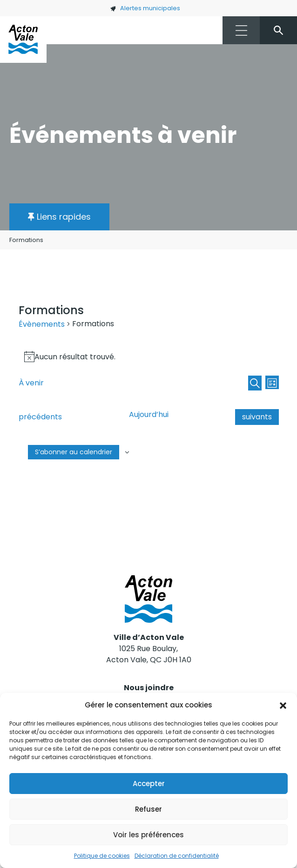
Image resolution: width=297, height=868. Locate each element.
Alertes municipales (145, 8)
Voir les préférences (148, 835)
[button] (283, 705)
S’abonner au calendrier (74, 452)
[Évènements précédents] (40, 417)
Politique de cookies (102, 856)
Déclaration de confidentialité (177, 856)
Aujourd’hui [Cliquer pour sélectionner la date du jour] (149, 414)
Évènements (42, 324)
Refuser (148, 809)
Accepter (149, 784)
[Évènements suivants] (257, 417)
